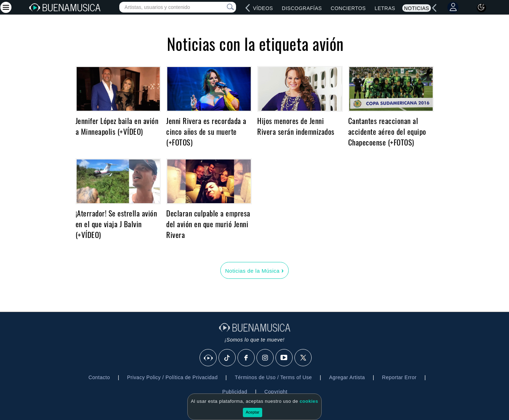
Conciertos (348, 8)
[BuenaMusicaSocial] (208, 358)
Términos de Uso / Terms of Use (273, 377)
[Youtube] (284, 358)
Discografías (302, 8)
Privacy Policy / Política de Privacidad (172, 377)
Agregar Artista (347, 377)
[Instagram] (265, 358)
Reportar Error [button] (399, 377)
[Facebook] (246, 358)
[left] (248, 8)
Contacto (99, 377)
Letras (385, 8)
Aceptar (253, 412)
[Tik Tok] (227, 358)
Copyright (276, 392)
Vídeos (263, 8)
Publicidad (235, 392)
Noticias (417, 8)
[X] (303, 358)
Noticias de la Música (254, 270)
